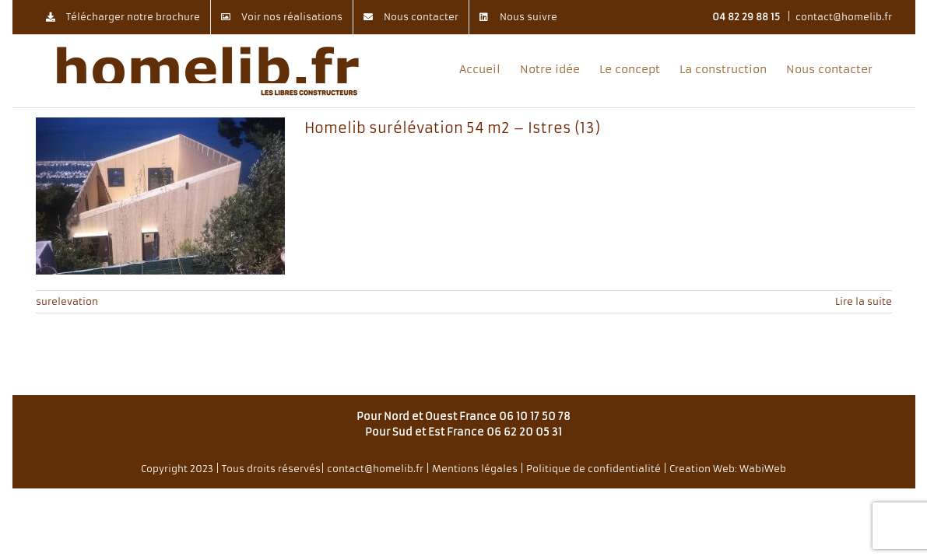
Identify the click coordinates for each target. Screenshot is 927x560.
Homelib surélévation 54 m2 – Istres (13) (452, 128)
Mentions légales (475, 469)
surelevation (67, 301)
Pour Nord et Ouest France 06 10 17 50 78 (464, 416)
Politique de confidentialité (593, 469)
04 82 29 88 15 (746, 17)
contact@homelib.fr (844, 17)
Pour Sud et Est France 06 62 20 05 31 (464, 432)
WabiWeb (763, 469)
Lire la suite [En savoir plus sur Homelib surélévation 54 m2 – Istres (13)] (864, 301)
